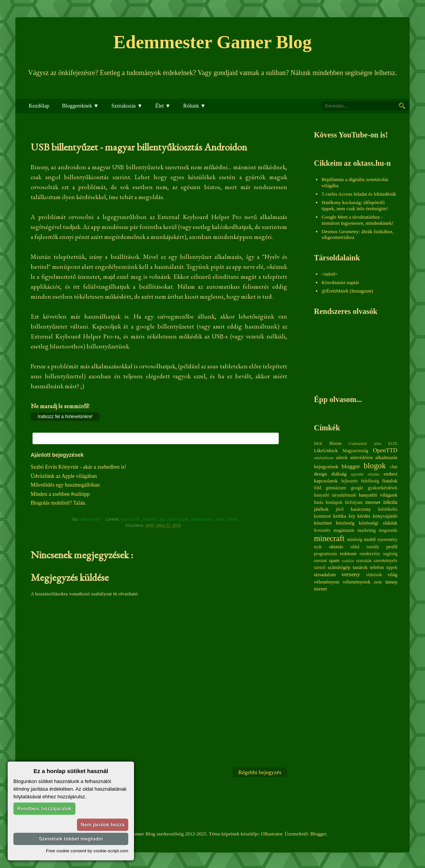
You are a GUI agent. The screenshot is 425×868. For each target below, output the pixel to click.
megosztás (388, 530)
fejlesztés (349, 481)
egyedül (357, 474)
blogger (351, 466)
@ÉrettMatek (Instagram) (347, 291)
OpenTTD (385, 450)
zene (378, 582)
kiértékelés (388, 509)
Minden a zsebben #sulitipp (60, 494)
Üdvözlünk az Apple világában (64, 476)
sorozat (320, 561)
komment (322, 516)
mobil (221, 519)
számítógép (339, 567)
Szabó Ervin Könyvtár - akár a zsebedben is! (78, 467)
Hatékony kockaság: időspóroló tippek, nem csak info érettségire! (355, 205)
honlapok (334, 503)
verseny (351, 574)
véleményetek (356, 582)
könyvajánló (385, 516)
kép (352, 516)
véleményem (327, 582)
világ (392, 575)
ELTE (393, 444)
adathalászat (324, 458)
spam (334, 560)
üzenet (320, 589)
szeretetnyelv (386, 561)
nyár (318, 547)
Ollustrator (272, 834)
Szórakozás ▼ (127, 106)
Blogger (318, 834)
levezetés (322, 530)
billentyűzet (179, 519)
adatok (342, 458)
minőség (355, 540)
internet (373, 502)
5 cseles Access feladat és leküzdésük (359, 194)
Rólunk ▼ (195, 106)
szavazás (364, 561)
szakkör (348, 561)
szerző (320, 568)
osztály (373, 547)
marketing (367, 530)
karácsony (361, 509)
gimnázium (336, 488)
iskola (390, 502)
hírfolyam (354, 503)
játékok (321, 509)
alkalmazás (131, 519)
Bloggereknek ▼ (80, 106)
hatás (319, 503)
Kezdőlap (39, 106)
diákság (339, 474)
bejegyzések (326, 467)
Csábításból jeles (365, 444)
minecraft (329, 538)
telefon (377, 567)
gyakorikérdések (383, 488)
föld (318, 488)
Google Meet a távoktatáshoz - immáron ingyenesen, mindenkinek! (357, 220)
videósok (374, 575)
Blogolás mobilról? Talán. (58, 503)
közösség (345, 523)
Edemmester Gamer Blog (212, 42)
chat (394, 467)
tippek (392, 568)
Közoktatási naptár (340, 282)
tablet (233, 519)
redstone (348, 553)
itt (115, 594)
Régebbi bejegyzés (260, 772)
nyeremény (387, 540)
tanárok (360, 567)
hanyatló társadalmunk (335, 495)
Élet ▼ (163, 106)
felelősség (370, 481)
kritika (340, 516)
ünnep (391, 582)
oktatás (336, 547)
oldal (355, 547)
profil (392, 547)
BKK (318, 444)
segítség (390, 554)
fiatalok (390, 481)
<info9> (330, 274)
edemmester (202, 519)
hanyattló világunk (378, 495)
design (320, 474)
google (357, 488)
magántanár (344, 530)
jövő (340, 509)
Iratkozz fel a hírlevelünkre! (65, 417)
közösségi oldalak (378, 523)
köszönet (323, 523)
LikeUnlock (326, 450)
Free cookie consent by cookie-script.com (87, 851)
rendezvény (370, 554)
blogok (375, 465)
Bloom (335, 444)
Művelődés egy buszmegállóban (65, 485)
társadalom (325, 575)
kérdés (364, 516)
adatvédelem (362, 458)
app (163, 519)
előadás (374, 474)
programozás (325, 554)
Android (150, 519)
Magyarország (356, 451)
